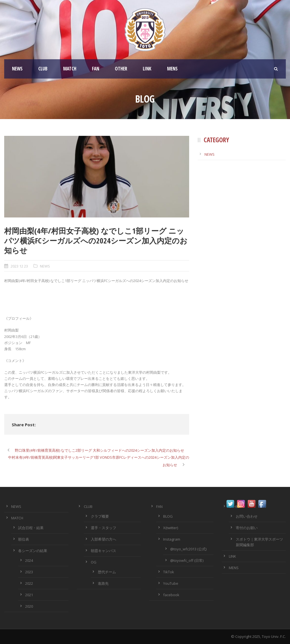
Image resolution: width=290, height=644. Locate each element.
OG (94, 562)
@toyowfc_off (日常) (187, 560)
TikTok (169, 572)
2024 (29, 560)
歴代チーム (107, 572)
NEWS (17, 69)
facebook (171, 595)
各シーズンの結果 (33, 551)
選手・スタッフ (104, 528)
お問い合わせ (247, 516)
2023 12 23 (19, 266)
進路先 (103, 583)
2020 (29, 606)
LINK (147, 69)
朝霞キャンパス (104, 551)
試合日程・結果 (31, 528)
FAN (96, 69)
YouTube (171, 583)
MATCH (70, 69)
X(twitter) (171, 528)
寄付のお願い (247, 528)
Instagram (172, 539)
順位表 (24, 539)
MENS (172, 69)
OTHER (121, 69)
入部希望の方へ (104, 539)
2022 (29, 583)
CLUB (43, 69)
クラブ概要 (100, 516)
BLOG (168, 516)
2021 (29, 595)
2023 (29, 572)
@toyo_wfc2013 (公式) (188, 549)
